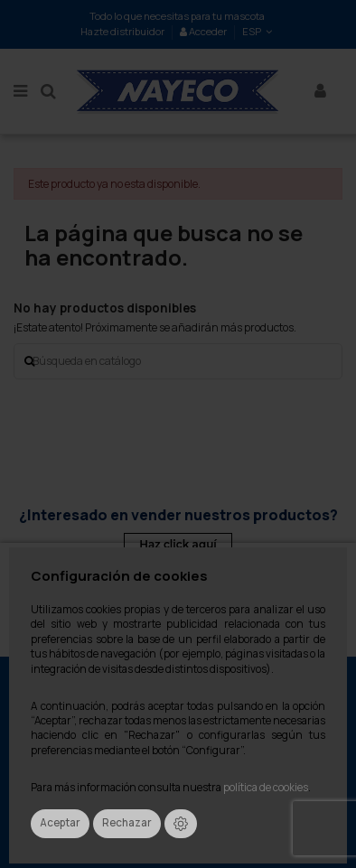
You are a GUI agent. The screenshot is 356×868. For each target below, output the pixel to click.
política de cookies (266, 788)
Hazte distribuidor (122, 31)
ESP (259, 31)
